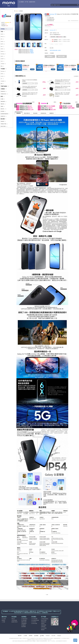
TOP (47, 595)
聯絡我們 (43, 630)
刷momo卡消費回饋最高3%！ (55, 35)
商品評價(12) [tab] (27, 113)
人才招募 (3, 622)
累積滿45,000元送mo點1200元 (24, 53)
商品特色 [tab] (19, 113)
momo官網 (4, 619)
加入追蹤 (62, 56)
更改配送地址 (44, 622)
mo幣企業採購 (14, 620)
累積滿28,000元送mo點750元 (24, 52)
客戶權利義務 (24, 620)
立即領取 (32, 69)
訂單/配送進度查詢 (45, 619)
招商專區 (3, 620)
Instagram (59, 636)
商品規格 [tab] (35, 113)
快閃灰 (61, 44)
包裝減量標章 (24, 623)
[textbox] (64, 5)
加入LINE (53, 636)
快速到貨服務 (44, 625)
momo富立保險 (34, 623)
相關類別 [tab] (52, 113)
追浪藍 (56, 44)
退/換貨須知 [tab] (43, 113)
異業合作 (13, 619)
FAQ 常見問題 (44, 628)
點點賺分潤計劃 (32, 2)
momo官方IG (34, 622)
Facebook (48, 636)
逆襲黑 (52, 44)
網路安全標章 (24, 622)
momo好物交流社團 (35, 620)
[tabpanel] (47, 356)
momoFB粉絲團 (34, 619)
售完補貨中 (50, 56)
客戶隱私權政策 (24, 619)
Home (17, 11)
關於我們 (20, 636)
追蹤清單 (43, 623)
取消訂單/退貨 (44, 620)
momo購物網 (21, 2)
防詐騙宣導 (24, 625)
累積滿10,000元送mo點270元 (24, 51)
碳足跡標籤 (24, 627)
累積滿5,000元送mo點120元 (24, 49)
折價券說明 (43, 627)
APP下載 (26, 2)
